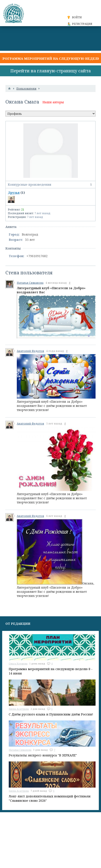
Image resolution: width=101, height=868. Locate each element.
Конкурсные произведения (50, 185)
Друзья (14, 193)
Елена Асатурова (19, 709)
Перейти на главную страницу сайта (50, 71)
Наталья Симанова (30, 283)
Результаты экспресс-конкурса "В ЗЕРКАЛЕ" (43, 755)
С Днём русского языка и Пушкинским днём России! (51, 714)
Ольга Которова (18, 663)
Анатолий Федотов (30, 351)
